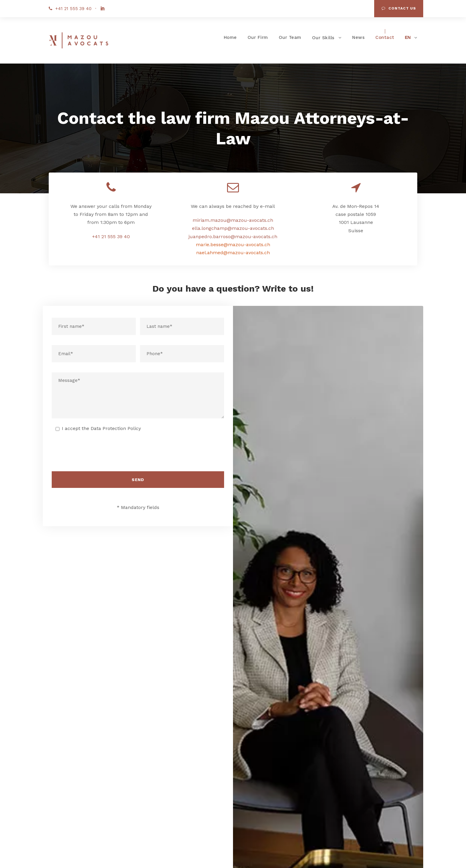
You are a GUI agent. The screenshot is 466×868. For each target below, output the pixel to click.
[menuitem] (411, 39)
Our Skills (323, 38)
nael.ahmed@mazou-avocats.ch (233, 253)
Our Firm (258, 37)
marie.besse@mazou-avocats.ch (233, 245)
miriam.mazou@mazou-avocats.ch (233, 220)
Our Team (290, 37)
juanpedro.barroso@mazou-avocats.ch (233, 237)
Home (230, 37)
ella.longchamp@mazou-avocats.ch (233, 228)
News (358, 37)
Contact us (399, 8)
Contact (385, 37)
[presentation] (138, 454)
